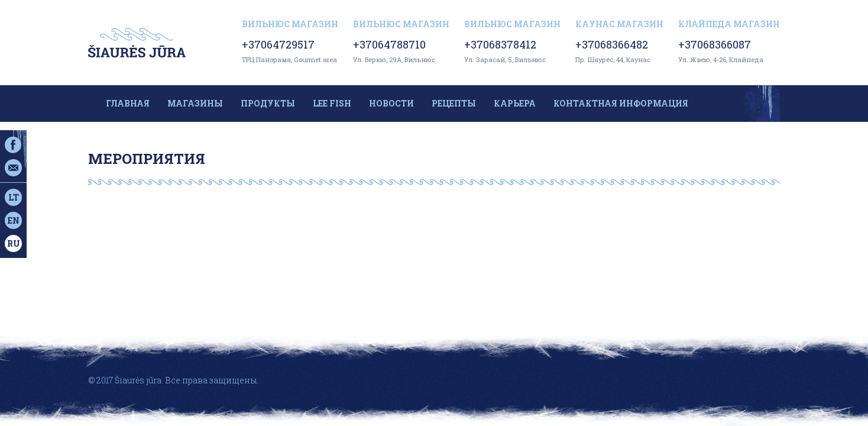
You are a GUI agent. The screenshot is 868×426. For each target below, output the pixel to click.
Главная (128, 103)
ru (14, 243)
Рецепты (454, 103)
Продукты (268, 103)
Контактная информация (621, 103)
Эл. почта (13, 168)
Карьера (515, 103)
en (14, 220)
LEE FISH (332, 103)
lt (14, 197)
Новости (391, 103)
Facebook (13, 145)
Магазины (195, 103)
